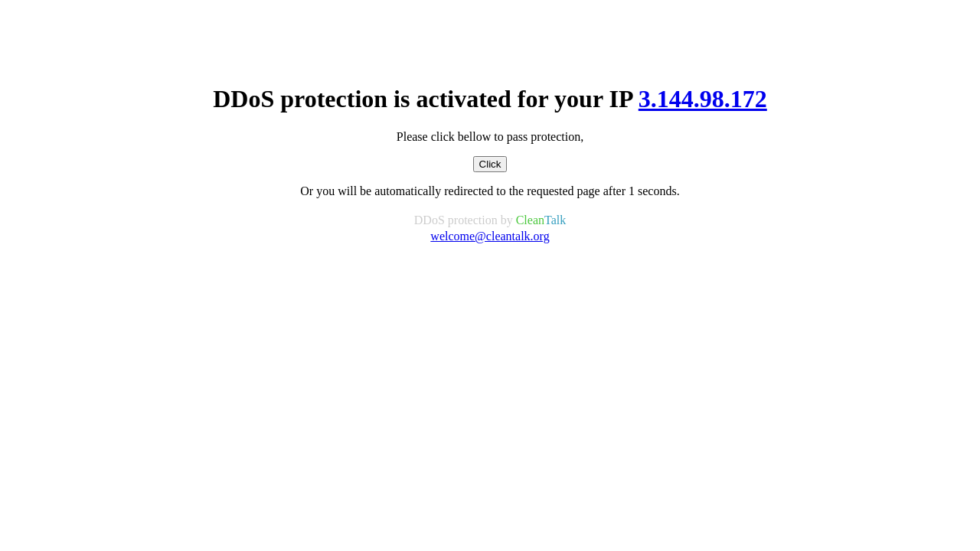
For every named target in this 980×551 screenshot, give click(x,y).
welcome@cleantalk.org (490, 236)
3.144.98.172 (703, 99)
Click (490, 164)
